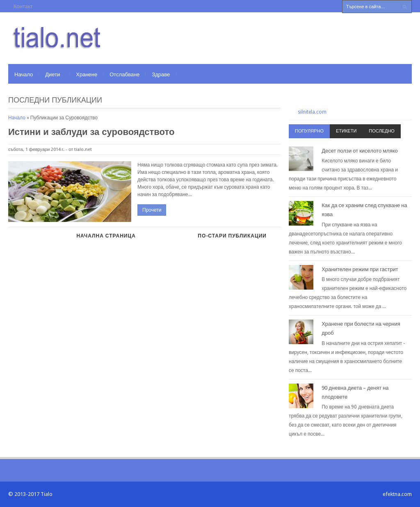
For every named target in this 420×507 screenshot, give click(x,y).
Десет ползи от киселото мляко (360, 151)
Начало (24, 74)
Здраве (161, 74)
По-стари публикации (232, 236)
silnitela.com (312, 112)
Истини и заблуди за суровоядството (91, 132)
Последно (382, 131)
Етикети (346, 131)
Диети (52, 74)
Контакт (23, 6)
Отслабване (124, 74)
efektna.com (397, 494)
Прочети (152, 210)
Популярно (309, 131)
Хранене (87, 74)
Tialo (47, 494)
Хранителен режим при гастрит (360, 269)
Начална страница (106, 236)
